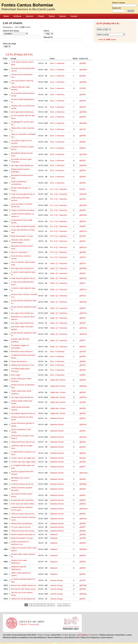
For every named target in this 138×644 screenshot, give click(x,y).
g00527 (83, 340)
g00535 (83, 380)
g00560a (83, 549)
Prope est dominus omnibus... (23, 210)
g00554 (83, 514)
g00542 (83, 431)
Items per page (9, 44)
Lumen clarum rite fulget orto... (24, 458)
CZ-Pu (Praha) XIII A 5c (19, 55)
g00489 (83, 63)
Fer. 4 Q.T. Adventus (59, 189)
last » (67, 605)
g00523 (83, 318)
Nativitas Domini (57, 418)
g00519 (83, 296)
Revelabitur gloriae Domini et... (24, 413)
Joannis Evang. (57, 580)
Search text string (11, 31)
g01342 (83, 580)
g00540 (83, 413)
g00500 (83, 142)
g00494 (83, 101)
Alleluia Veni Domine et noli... (23, 365)
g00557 (83, 527)
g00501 (83, 148)
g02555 (83, 562)
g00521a (83, 313)
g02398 (83, 402)
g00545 (83, 447)
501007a (83, 194)
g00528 (83, 347)
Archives (17, 16)
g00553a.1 (84, 509)
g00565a (83, 594)
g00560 (83, 543)
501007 (83, 189)
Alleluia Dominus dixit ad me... (24, 442)
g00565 (83, 589)
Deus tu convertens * (20, 252)
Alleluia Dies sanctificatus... (22, 523)
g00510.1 (83, 231)
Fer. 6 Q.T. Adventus (59, 231)
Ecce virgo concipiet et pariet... (24, 226)
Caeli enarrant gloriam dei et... (24, 194)
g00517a (83, 289)
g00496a (83, 123)
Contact (74, 16)
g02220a (83, 205)
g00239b (83, 585)
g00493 (83, 94)
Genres (63, 16)
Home (6, 16)
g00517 (83, 283)
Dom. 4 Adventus (57, 352)
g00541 (83, 418)
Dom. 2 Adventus (57, 107)
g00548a (83, 484)
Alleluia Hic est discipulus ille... (24, 599)
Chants (41, 16)
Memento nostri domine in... (23, 352)
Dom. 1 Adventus (57, 63)
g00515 (83, 273)
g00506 (83, 183)
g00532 (83, 365)
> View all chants (107, 40)
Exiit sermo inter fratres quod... (24, 589)
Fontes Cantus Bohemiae (27, 5)
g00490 (83, 76)
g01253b (83, 154)
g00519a (83, 302)
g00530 (83, 210)
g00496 (83, 117)
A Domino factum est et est (22, 484)
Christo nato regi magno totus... (24, 462)
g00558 (83, 531)
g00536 (83, 392)
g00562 (83, 555)
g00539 (83, 408)
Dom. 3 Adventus (57, 148)
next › (61, 605)
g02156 (83, 352)
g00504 (83, 170)
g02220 (83, 199)
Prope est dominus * (19, 361)
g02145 (83, 129)
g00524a (83, 328)
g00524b (83, 334)
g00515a (83, 278)
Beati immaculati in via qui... (23, 236)
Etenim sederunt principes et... (24, 534)
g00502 (83, 161)
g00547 (83, 467)
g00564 (83, 574)
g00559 (83, 534)
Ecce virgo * (16, 375)
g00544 (83, 442)
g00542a (83, 437)
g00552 (83, 500)
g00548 (83, 479)
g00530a (83, 215)
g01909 (83, 236)
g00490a (83, 82)
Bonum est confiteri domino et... (24, 585)
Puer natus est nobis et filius (23, 504)
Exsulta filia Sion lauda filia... (23, 500)
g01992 (83, 356)
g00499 (83, 136)
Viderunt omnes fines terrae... (23, 514)
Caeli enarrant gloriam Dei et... (24, 278)
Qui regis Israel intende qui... (23, 112)
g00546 (83, 453)
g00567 (83, 599)
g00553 (83, 504)
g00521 (83, 308)
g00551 (83, 495)
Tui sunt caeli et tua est (21, 527)
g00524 (83, 323)
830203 (83, 458)
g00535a (83, 386)
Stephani (54, 534)
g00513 (83, 257)
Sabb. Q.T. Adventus (59, 263)
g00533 (83, 370)
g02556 (83, 462)
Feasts (52, 16)
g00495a (83, 112)
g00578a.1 (84, 473)
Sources (30, 16)
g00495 (83, 107)
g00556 (83, 523)
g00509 (83, 221)
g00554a (83, 519)
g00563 (83, 568)
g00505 (83, 177)
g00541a (83, 424)
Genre (46, 31)
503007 (83, 226)
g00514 (83, 263)
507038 (83, 88)
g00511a (83, 247)
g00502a (83, 165)
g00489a (83, 70)
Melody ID (48, 37)
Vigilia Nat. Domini (58, 380)
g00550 (83, 489)
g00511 (83, 241)
